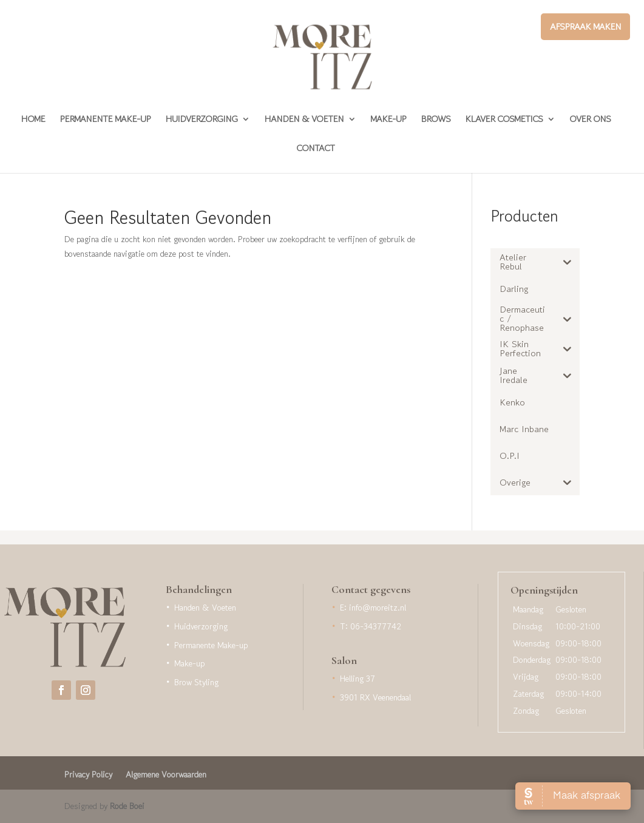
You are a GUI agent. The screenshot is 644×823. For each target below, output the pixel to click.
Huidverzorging (201, 120)
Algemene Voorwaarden (166, 775)
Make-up (388, 120)
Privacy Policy (88, 775)
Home (33, 120)
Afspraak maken (585, 26)
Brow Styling (196, 682)
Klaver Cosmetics (504, 120)
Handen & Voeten (304, 120)
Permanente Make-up (105, 120)
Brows (436, 120)
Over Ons (590, 120)
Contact (315, 149)
